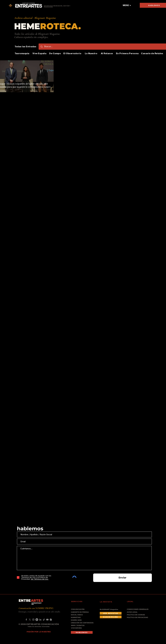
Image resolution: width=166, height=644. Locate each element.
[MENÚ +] (127, 5)
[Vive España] (40, 53)
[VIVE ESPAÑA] (79, 628)
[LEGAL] (135, 602)
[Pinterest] (37, 620)
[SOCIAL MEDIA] (80, 615)
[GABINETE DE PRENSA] (81, 612)
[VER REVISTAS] (111, 613)
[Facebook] (26, 620)
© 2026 (23, 624)
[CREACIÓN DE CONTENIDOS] (83, 623)
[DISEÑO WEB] (78, 620)
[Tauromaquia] (22, 53)
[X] (30, 620)
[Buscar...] (103, 47)
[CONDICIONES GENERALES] (138, 609)
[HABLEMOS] (82, 632)
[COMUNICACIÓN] (79, 609)
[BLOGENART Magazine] (111, 610)
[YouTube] (47, 620)
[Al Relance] (107, 53)
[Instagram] (33, 620)
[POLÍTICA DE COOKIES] (138, 615)
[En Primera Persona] (128, 53)
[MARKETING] (79, 617)
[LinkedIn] (40, 620)
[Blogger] (51, 620)
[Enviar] (123, 578)
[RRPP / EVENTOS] (79, 625)
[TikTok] (44, 620)
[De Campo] (55, 53)
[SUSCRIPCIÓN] (111, 617)
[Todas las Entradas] (26, 47)
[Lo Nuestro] (91, 53)
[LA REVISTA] (108, 602)
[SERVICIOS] (79, 602)
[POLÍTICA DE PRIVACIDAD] (138, 617)
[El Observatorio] (73, 53)
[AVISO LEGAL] (138, 612)
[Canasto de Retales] (153, 53)
